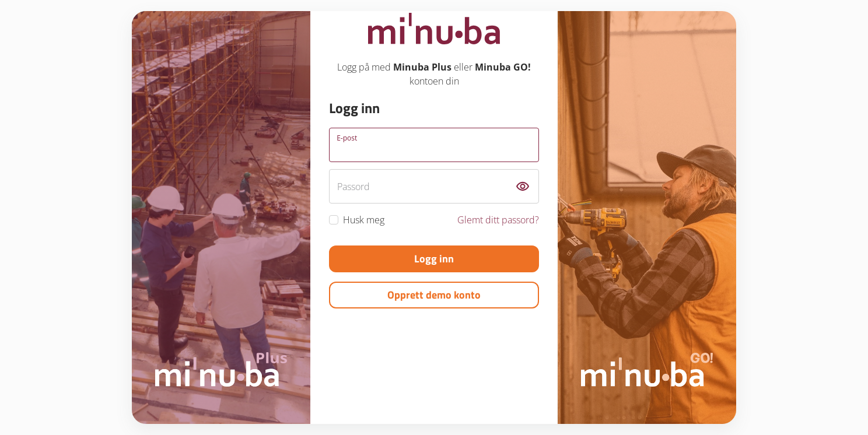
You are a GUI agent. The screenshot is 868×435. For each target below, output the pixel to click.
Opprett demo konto (434, 295)
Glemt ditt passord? (498, 220)
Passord (353, 187)
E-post (347, 138)
